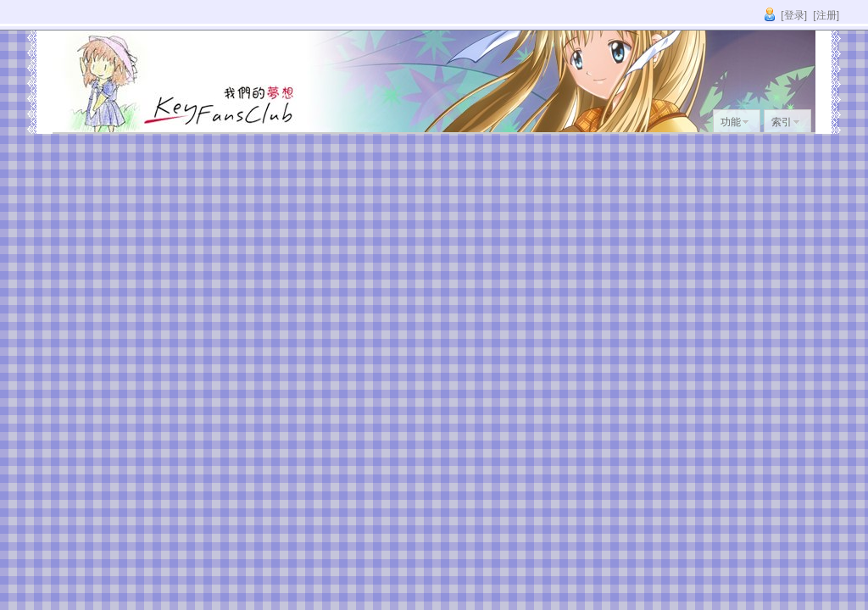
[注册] (826, 15)
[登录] (794, 15)
